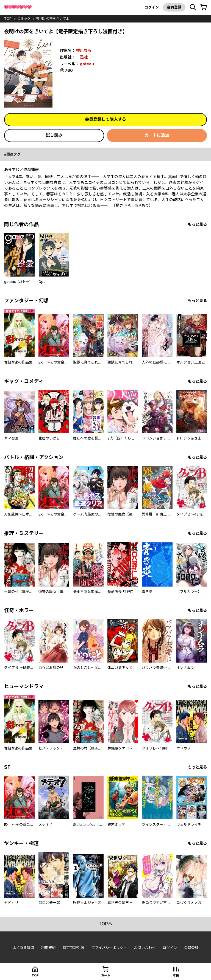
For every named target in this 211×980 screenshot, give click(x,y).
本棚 (176, 975)
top (8, 19)
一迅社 (82, 57)
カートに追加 (157, 135)
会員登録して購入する (105, 119)
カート (106, 975)
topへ (105, 924)
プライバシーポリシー (109, 948)
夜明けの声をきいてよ (53, 19)
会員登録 (174, 7)
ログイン (152, 7)
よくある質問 (23, 948)
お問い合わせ (145, 948)
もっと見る (197, 224)
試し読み (54, 135)
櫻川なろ (84, 50)
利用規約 (48, 948)
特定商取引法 (73, 948)
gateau (87, 64)
